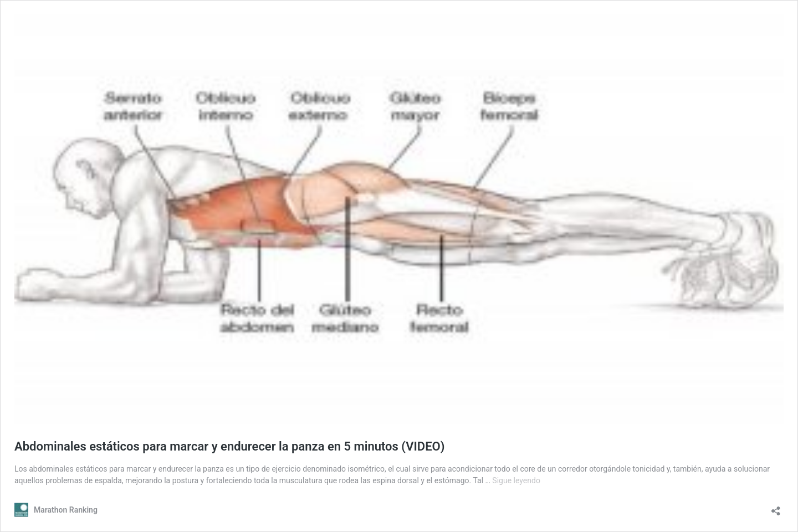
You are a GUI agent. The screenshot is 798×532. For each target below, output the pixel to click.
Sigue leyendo (516, 480)
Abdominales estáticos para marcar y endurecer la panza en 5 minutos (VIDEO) (229, 446)
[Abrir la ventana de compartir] (776, 507)
